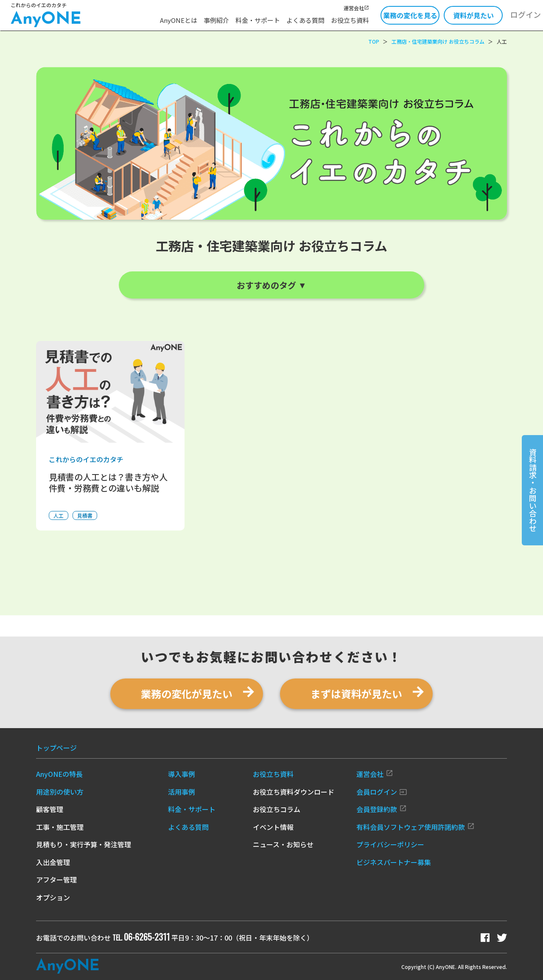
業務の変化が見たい (187, 694)
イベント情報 (273, 827)
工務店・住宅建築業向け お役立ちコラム (438, 41)
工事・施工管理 (60, 827)
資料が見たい (473, 15)
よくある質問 (305, 20)
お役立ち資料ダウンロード (294, 792)
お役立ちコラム (277, 809)
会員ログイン (382, 792)
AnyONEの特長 (59, 774)
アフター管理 (56, 879)
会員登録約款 (382, 809)
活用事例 (182, 792)
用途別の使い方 (60, 792)
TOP (374, 41)
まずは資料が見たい (356, 694)
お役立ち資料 (350, 20)
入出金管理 (53, 862)
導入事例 (182, 774)
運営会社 (356, 8)
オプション (53, 897)
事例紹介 (216, 20)
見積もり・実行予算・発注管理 (84, 844)
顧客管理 (50, 809)
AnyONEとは (179, 20)
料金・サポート (258, 20)
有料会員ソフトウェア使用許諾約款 (416, 827)
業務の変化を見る (410, 15)
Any (68, 966)
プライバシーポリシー (390, 844)
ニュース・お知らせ (283, 844)
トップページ (56, 748)
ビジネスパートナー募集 (394, 862)
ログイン (526, 14)
